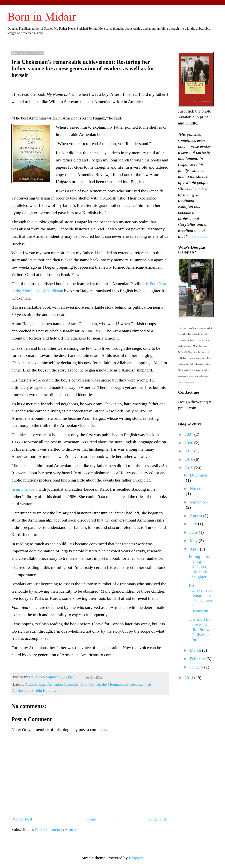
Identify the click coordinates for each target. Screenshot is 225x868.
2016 (189, 459)
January (197, 667)
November (199, 488)
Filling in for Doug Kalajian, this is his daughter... (200, 567)
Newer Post (22, 819)
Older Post (158, 819)
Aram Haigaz (35, 684)
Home (91, 819)
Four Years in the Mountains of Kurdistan (112, 684)
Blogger (136, 858)
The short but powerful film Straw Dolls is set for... (200, 629)
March (196, 650)
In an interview (24, 489)
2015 (189, 468)
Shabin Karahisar (45, 690)
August (197, 516)
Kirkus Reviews (199, 237)
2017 (189, 451)
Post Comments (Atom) (55, 829)
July (194, 524)
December (199, 475)
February (198, 659)
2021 (189, 434)
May (194, 541)
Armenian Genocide (63, 684)
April (195, 549)
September (199, 502)
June (194, 532)
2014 (189, 678)
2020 (189, 443)
